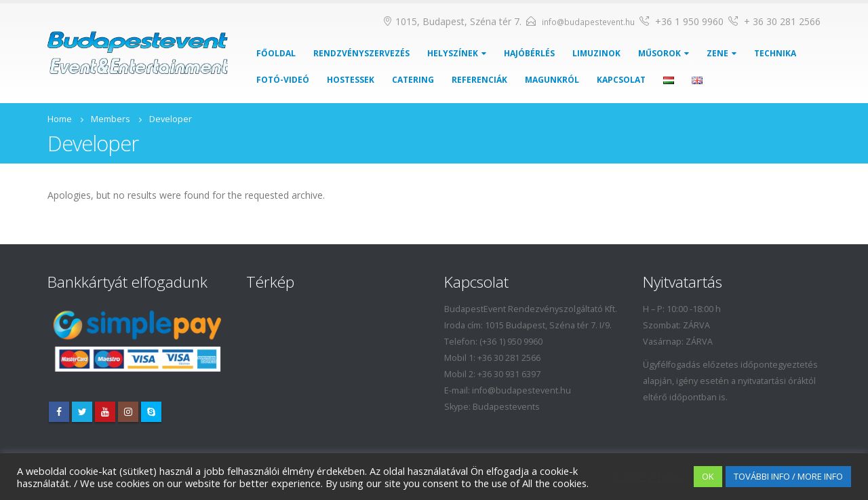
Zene (717, 53)
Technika (775, 53)
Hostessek (351, 80)
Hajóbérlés (529, 53)
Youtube (105, 412)
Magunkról (552, 80)
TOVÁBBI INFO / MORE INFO (788, 476)
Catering (413, 80)
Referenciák (479, 80)
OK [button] (708, 476)
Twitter (82, 412)
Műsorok (659, 53)
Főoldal (276, 53)
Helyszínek (453, 53)
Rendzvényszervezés (361, 53)
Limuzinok (596, 53)
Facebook (59, 412)
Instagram (128, 412)
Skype (151, 412)
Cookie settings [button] (649, 477)
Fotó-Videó (283, 80)
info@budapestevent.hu (588, 22)
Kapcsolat (621, 80)
